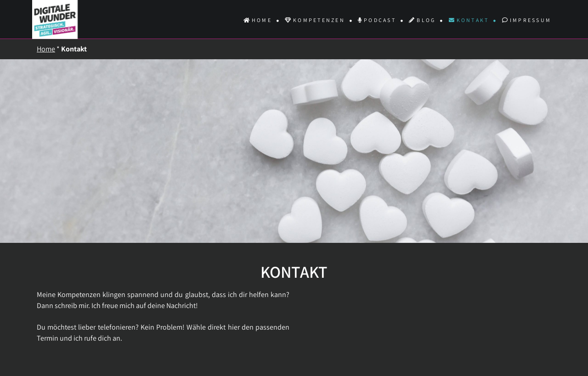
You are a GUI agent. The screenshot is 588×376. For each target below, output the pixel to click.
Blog (422, 20)
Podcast (377, 20)
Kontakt (469, 20)
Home (258, 20)
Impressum (527, 20)
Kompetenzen (315, 20)
